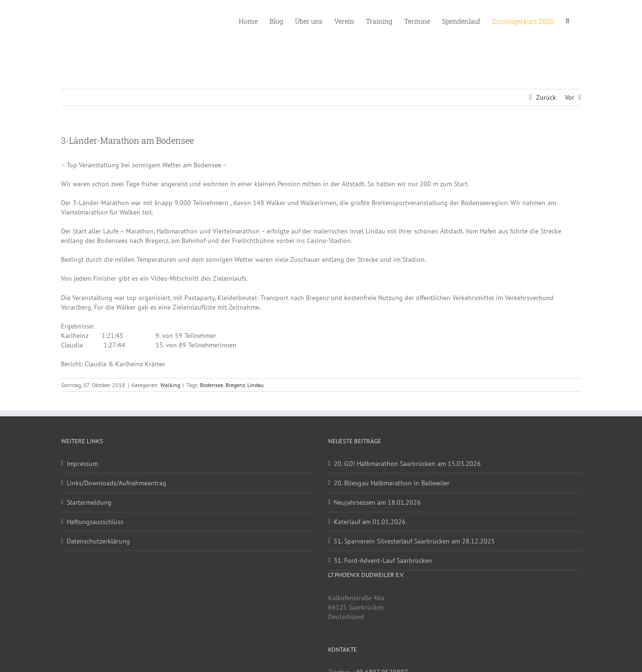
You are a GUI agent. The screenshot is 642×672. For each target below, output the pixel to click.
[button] (567, 20)
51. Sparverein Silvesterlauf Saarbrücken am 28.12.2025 (414, 541)
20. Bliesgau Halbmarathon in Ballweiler (392, 483)
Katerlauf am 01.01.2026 (370, 522)
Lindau (255, 385)
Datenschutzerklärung (98, 541)
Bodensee (212, 385)
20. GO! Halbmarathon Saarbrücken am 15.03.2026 (407, 464)
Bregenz (235, 385)
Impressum (82, 464)
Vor (570, 97)
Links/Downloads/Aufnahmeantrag (117, 483)
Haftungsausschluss (95, 522)
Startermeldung (89, 502)
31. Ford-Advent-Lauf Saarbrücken (383, 560)
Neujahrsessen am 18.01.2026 (377, 502)
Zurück (546, 97)
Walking (170, 385)
